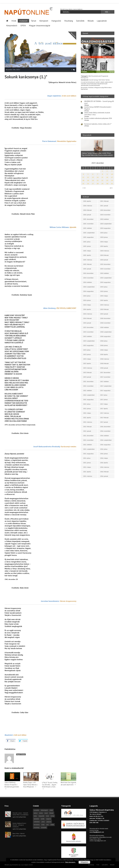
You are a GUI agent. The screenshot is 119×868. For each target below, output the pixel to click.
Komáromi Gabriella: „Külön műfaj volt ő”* (98, 124)
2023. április (87, 363)
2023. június (87, 354)
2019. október (105, 273)
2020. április (104, 246)
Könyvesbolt (12, 25)
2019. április (104, 300)
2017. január (104, 422)
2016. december (105, 427)
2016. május (104, 458)
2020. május (104, 242)
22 (102, 180)
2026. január (87, 215)
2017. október (104, 381)
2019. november (105, 269)
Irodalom (23, 21)
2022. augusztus (88, 399)
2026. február (87, 210)
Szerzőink (80, 21)
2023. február (87, 372)
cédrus (36, 813)
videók (52, 825)
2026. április (87, 201)
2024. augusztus (88, 291)
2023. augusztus (88, 345)
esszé (46, 813)
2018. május (104, 350)
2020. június (104, 237)
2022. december (88, 381)
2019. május (104, 296)
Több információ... (70, 862)
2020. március (105, 251)
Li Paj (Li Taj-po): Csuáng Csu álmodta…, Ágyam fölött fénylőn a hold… (50, 785)
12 (88, 177)
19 (88, 180)
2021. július (87, 458)
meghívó (48, 819)
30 (107, 184)
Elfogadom (84, 862)
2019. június (104, 291)
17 (112, 177)
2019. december (105, 264)
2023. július (87, 350)
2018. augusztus (105, 336)
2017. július (104, 395)
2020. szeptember (106, 224)
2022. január (87, 431)
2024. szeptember (89, 287)
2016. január (104, 476)
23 (107, 180)
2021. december (88, 436)
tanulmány (37, 825)
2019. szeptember (106, 278)
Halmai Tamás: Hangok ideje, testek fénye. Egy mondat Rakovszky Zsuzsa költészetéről (97, 154)
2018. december (105, 318)
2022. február (87, 427)
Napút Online (21, 754)
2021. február (104, 201)
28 (98, 184)
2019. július (104, 287)
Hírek (14, 21)
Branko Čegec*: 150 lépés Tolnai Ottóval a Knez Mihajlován (30, 785)
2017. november (105, 377)
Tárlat (33, 21)
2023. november (88, 332)
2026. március (88, 206)
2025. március (88, 260)
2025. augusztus (88, 237)
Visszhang (69, 21)
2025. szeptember (89, 233)
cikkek (51, 810)
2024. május (87, 305)
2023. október (88, 336)
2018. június (104, 345)
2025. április (87, 255)
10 (112, 174)
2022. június (87, 409)
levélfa (43, 819)
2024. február (87, 318)
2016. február (104, 472)
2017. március (105, 413)
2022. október (88, 390)
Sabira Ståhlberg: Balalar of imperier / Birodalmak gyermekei (12, 785)
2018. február (104, 363)
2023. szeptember (89, 341)
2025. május (87, 251)
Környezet (44, 21)
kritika (52, 816)
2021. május (87, 467)
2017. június (104, 399)
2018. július (104, 341)
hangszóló (41, 816)
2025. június (87, 246)
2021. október (88, 445)
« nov (84, 188)
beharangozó (44, 810)
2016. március (105, 467)
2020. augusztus (105, 228)
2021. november (88, 440)
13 (93, 177)
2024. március (88, 314)
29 (102, 184)
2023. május (87, 359)
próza (43, 822)
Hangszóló (56, 21)
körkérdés (36, 819)
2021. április (87, 472)
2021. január (104, 206)
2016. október (105, 436)
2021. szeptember (89, 449)
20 (93, 180)
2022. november (88, 386)
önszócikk (44, 827)
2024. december (88, 273)
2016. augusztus (105, 445)
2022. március (88, 422)
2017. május (104, 404)
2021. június (87, 463)
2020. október (105, 219)
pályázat (49, 822)
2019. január (104, 314)
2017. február (104, 418)
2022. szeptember (89, 395)
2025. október (88, 228)
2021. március (88, 476)
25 (83, 184)
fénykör (51, 813)
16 (107, 177)
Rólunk (91, 21)
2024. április (87, 309)
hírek (47, 816)
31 (112, 184)
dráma (41, 813)
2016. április (104, 463)
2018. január (104, 368)
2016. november (105, 431)
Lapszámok (102, 21)
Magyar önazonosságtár (40, 25)
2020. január (104, 260)
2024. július (87, 296)
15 (102, 177)
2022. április (87, 418)
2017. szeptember (106, 386)
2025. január (87, 269)
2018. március (105, 359)
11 (83, 177)
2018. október (105, 327)
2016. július (104, 449)
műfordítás (37, 822)
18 (83, 180)
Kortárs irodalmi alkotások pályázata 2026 (98, 118)
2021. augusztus (88, 454)
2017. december (105, 372)
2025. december (88, 219)
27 (93, 184)
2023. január (87, 377)
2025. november (88, 224)
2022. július (87, 404)
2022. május (87, 413)
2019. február (104, 309)
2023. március (88, 368)
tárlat (43, 825)
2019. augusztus (105, 282)
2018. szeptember (106, 332)
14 (98, 177)
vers (47, 825)
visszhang (37, 827)
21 (98, 180)
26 (88, 184)
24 (112, 180)
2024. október (88, 282)
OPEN (23, 25)
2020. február (104, 255)
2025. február (87, 264)
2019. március (105, 305)
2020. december (105, 210)
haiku (35, 816)
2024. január (87, 323)
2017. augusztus (105, 390)
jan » (111, 188)
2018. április (104, 354)
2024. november (88, 278)
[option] (98, 148)
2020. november (105, 215)
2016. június (104, 454)
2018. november (105, 323)
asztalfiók (36, 810)
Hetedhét (73, 35)
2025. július (87, 242)
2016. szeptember (106, 440)
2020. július (104, 233)
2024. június (87, 300)
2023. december (88, 327)
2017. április (104, 409)
